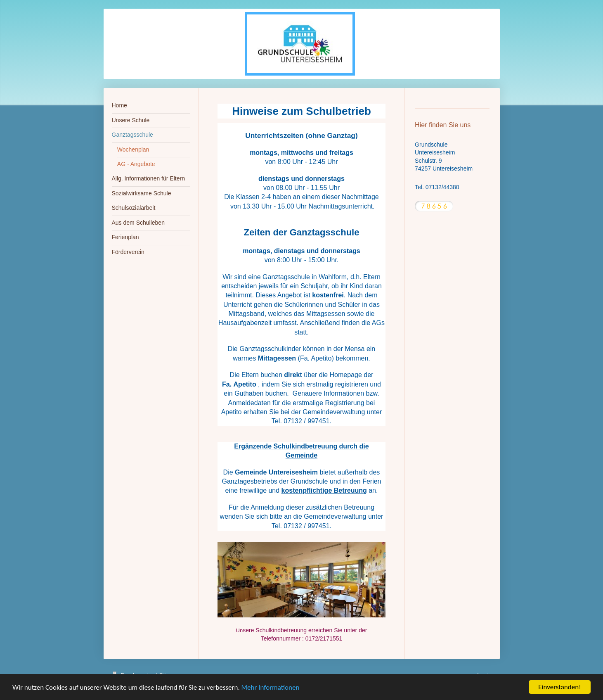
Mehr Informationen (271, 687)
